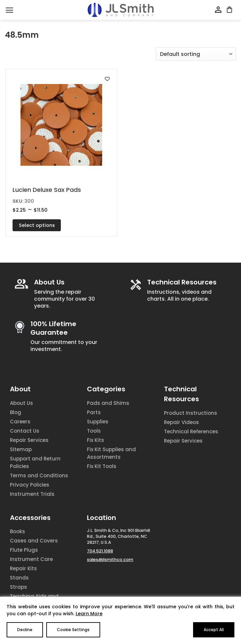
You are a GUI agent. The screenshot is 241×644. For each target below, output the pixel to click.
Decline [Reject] (25, 630)
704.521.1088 (100, 551)
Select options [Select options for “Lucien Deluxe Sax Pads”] (37, 225)
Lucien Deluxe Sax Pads (47, 190)
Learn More (89, 614)
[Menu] (9, 10)
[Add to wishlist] (107, 79)
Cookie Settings (73, 630)
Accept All (214, 630)
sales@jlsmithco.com (110, 559)
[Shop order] (196, 54)
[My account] (218, 10)
